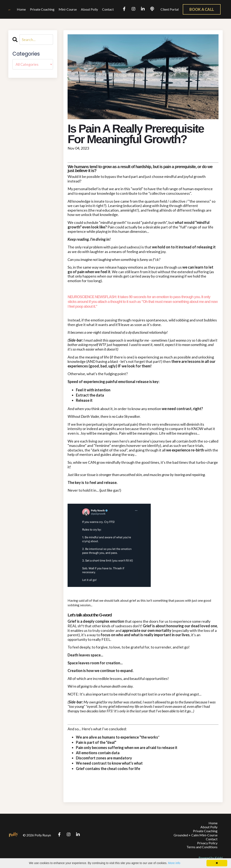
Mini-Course (68, 9)
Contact (108, 9)
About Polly (89, 9)
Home (21, 9)
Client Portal (170, 9)
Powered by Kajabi (211, 858)
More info (174, 863)
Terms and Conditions (202, 847)
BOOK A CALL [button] (202, 9)
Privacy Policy (207, 843)
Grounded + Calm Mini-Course (196, 835)
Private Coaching (42, 9)
